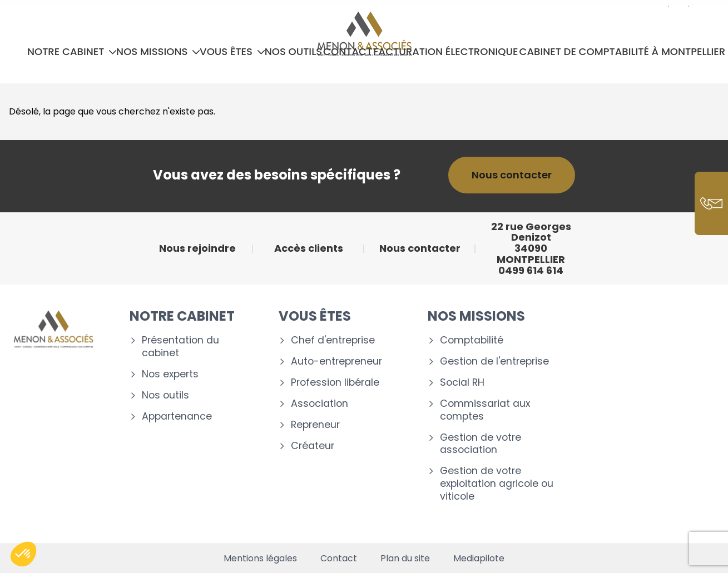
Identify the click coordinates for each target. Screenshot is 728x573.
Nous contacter (512, 175)
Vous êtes (232, 51)
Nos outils (293, 51)
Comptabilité (472, 340)
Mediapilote (479, 559)
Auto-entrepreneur (336, 362)
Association (320, 404)
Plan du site (405, 559)
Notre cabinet (72, 51)
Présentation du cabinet (180, 347)
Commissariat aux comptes (485, 410)
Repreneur (315, 425)
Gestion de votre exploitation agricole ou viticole (497, 484)
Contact (348, 51)
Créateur (313, 446)
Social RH (462, 383)
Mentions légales (260, 559)
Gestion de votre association (481, 444)
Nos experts (170, 374)
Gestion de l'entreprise (494, 362)
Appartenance (177, 417)
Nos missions (158, 51)
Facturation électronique (445, 51)
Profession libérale (335, 383)
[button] (23, 554)
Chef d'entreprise (333, 340)
